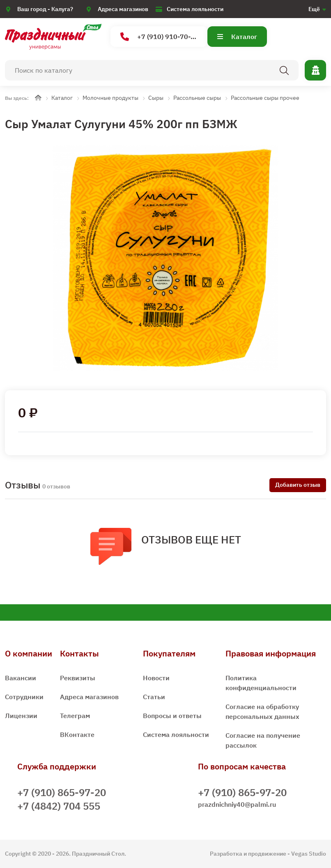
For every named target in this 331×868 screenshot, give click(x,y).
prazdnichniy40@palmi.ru (237, 804)
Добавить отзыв (298, 485)
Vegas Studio (309, 854)
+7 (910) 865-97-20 (62, 792)
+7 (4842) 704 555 (59, 806)
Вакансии (21, 678)
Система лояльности (195, 9)
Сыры (156, 98)
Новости (156, 678)
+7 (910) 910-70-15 (160, 37)
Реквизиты (78, 678)
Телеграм (75, 716)
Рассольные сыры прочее (265, 98)
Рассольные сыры (197, 98)
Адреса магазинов (123, 9)
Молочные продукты (110, 98)
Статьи (154, 697)
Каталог (237, 37)
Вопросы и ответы (172, 716)
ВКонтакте (77, 734)
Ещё (314, 9)
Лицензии (21, 716)
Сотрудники (24, 697)
